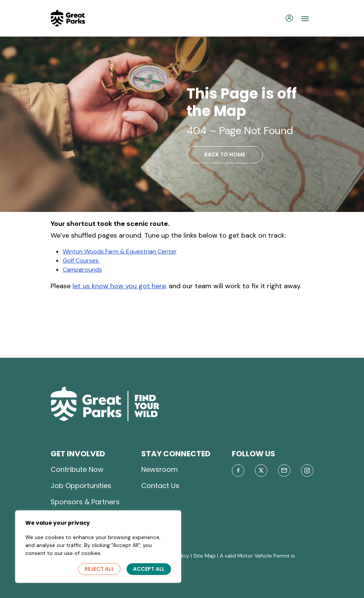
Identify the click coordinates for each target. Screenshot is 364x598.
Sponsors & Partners (85, 502)
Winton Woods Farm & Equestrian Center (120, 251)
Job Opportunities (81, 486)
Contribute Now (77, 469)
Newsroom (160, 469)
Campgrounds (82, 270)
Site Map (204, 556)
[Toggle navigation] (305, 18)
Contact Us (160, 486)
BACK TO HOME (225, 155)
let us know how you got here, (120, 286)
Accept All (149, 569)
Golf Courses (81, 260)
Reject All (99, 569)
